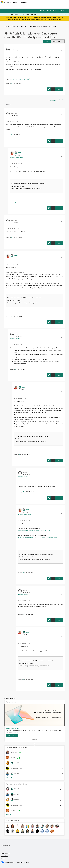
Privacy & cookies (5, 853)
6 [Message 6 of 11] (23, 572)
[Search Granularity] (17, 14)
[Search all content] (46, 14)
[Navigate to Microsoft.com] (6, 2)
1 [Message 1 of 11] (12, 83)
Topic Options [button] (57, 41)
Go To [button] (60, 11)
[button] (47, 41)
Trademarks (4, 859)
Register (42, 10)
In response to (16, 157)
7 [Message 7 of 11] (23, 614)
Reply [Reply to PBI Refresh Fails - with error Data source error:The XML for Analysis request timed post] (59, 89)
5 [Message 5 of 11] (23, 492)
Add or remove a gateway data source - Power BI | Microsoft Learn (38, 537)
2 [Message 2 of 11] (12, 316)
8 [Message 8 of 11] (23, 679)
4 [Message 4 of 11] (19, 455)
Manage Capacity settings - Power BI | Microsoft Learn (34, 531)
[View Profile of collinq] (20, 152)
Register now (57, 20)
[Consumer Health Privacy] (23, 862)
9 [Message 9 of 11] (12, 237)
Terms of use (4, 856)
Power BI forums (11, 26)
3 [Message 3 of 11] (15, 369)
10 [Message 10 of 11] (12, 135)
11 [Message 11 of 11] (16, 202)
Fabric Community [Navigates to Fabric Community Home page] (20, 2)
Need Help (26, 79)
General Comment (16, 79)
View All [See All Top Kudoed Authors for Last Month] (9, 814)
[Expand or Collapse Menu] (3, 7)
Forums (23, 26)
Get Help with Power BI (39, 26)
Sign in (49, 10)
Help (55, 10)
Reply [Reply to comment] (59, 141)
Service (53, 26)
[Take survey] (12, 735)
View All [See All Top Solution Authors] (9, 777)
